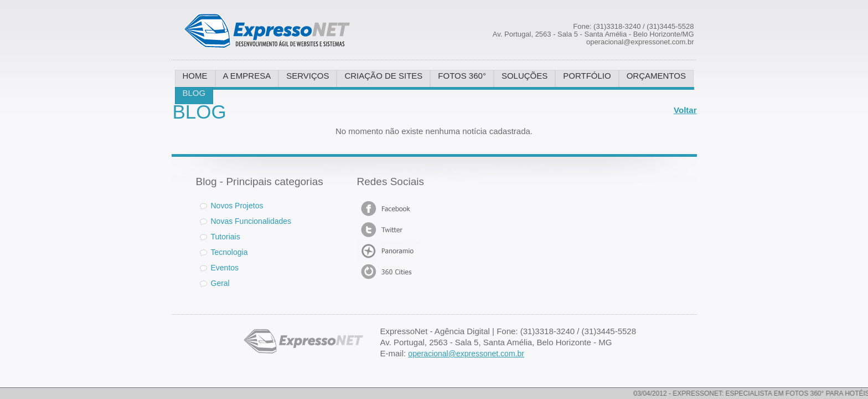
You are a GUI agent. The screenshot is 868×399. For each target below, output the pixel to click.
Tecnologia (229, 252)
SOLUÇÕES (525, 76)
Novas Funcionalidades (251, 221)
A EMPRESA (247, 76)
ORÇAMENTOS (656, 76)
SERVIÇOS (308, 76)
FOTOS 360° (462, 76)
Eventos (225, 268)
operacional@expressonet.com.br (466, 354)
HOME (195, 76)
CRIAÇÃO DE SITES (383, 76)
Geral (220, 283)
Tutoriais (226, 237)
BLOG (194, 93)
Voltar (685, 110)
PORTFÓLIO (587, 76)
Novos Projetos (232, 206)
